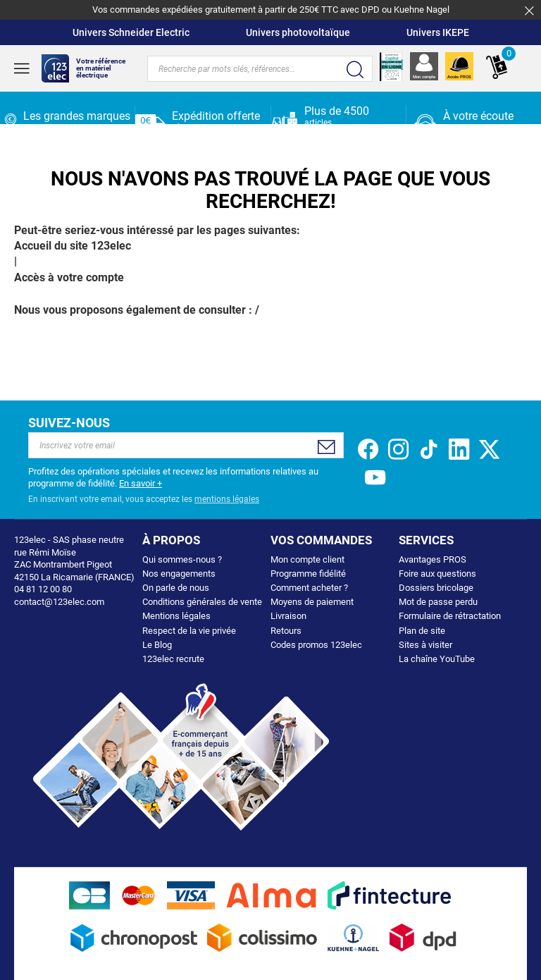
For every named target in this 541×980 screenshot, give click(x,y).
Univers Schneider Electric (131, 32)
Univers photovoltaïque (298, 32)
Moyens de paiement (312, 602)
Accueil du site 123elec (73, 246)
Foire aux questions (437, 574)
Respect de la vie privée (189, 631)
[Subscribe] (327, 447)
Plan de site (422, 631)
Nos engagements (179, 574)
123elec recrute (173, 659)
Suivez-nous (69, 423)
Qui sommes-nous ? (182, 559)
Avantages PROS (433, 559)
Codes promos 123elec (316, 645)
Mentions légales (176, 616)
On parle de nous (176, 588)
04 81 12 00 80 (484, 128)
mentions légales (227, 499)
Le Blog (157, 645)
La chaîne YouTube (437, 659)
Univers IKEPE (438, 32)
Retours (286, 631)
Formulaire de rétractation (450, 616)
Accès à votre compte (69, 277)
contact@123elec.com (59, 602)
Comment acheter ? (309, 588)
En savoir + (141, 483)
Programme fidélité (308, 574)
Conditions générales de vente (202, 602)
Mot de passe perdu (438, 602)
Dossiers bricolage (436, 588)
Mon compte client (307, 559)
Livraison (288, 616)
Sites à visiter (425, 645)
